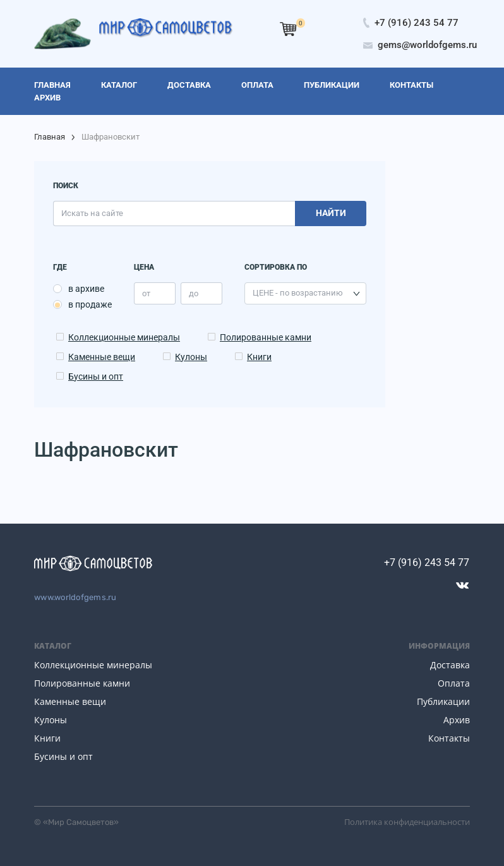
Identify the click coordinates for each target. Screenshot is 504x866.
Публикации (443, 701)
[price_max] (201, 293)
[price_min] (155, 293)
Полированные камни (266, 337)
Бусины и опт (96, 376)
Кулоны (191, 357)
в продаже (90, 304)
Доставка (450, 665)
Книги (259, 357)
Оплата (454, 683)
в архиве (86, 289)
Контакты (449, 738)
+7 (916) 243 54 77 (427, 562)
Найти (331, 213)
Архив (457, 720)
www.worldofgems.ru (75, 597)
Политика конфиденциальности (407, 822)
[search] (174, 213)
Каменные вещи (102, 357)
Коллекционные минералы (124, 337)
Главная (50, 137)
